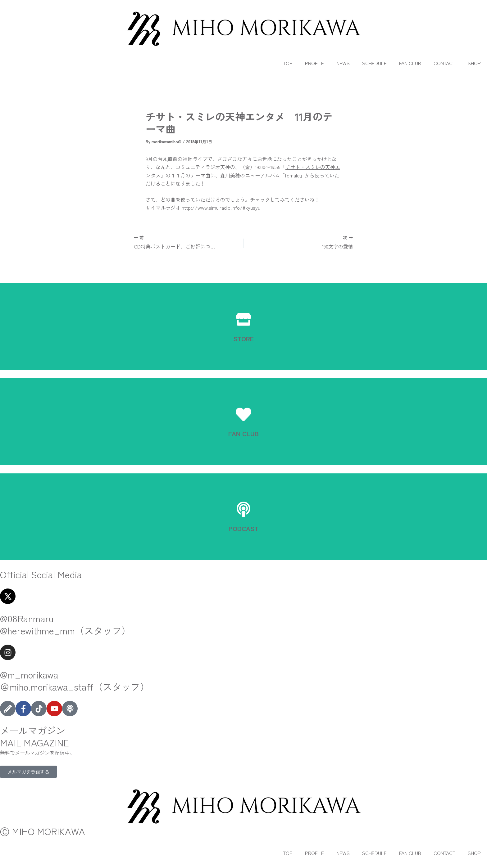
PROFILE (314, 63)
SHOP (474, 63)
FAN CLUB (410, 63)
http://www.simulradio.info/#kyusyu (221, 208)
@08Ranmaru (27, 618)
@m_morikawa (29, 674)
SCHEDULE (374, 63)
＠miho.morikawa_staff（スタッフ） (75, 687)
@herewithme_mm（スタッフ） (65, 630)
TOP (288, 63)
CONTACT (444, 63)
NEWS (343, 63)
